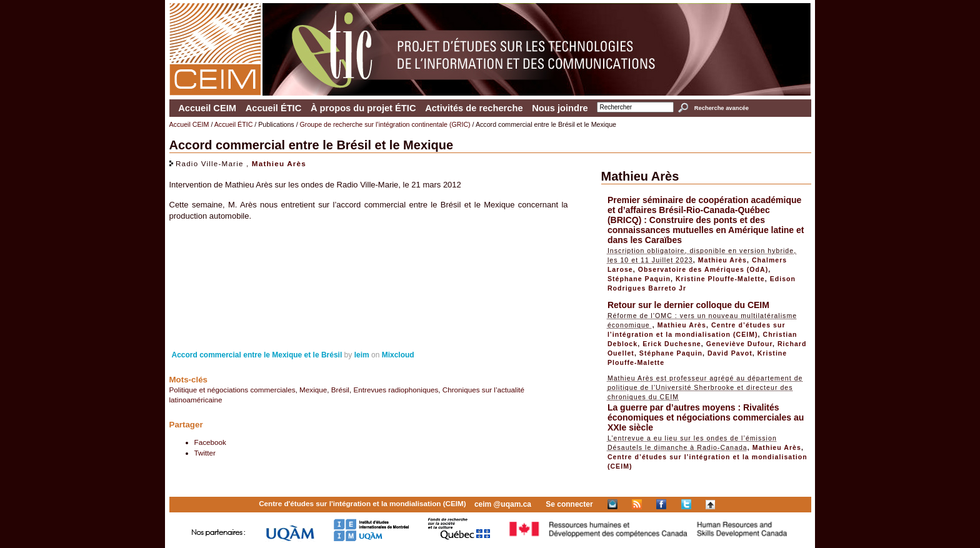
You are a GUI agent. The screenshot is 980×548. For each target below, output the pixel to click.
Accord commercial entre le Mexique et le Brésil (257, 355)
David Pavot (730, 353)
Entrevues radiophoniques (396, 390)
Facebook (210, 442)
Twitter (205, 453)
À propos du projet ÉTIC (363, 108)
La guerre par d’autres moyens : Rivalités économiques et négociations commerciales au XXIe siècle (706, 417)
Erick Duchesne (672, 344)
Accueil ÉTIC (274, 108)
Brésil (340, 390)
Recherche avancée (722, 108)
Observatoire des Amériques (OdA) (703, 269)
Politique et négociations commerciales (232, 390)
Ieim (362, 355)
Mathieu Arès (279, 163)
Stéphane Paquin (639, 279)
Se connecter (569, 504)
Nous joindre (560, 108)
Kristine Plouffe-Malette (720, 279)
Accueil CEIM (207, 108)
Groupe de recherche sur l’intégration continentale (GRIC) (385, 124)
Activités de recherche (474, 108)
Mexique (313, 390)
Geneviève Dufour (739, 344)
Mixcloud (398, 355)
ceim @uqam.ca (503, 504)
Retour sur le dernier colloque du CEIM (688, 305)
